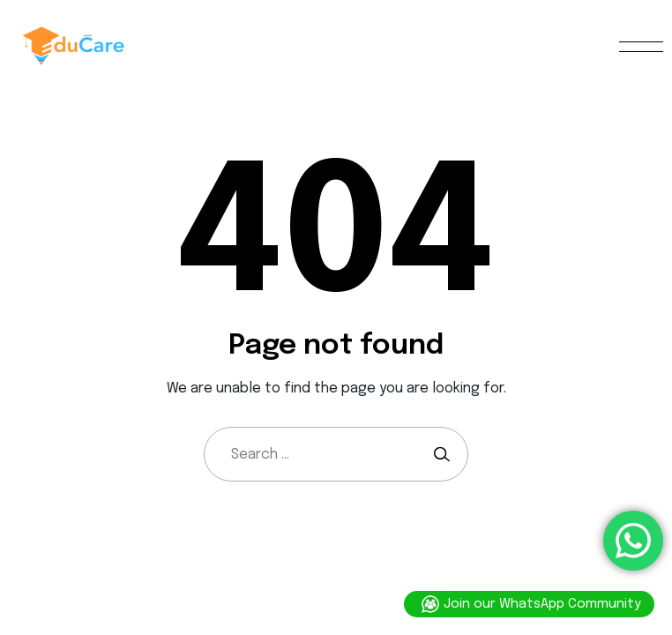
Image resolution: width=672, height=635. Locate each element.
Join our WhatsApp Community (529, 604)
